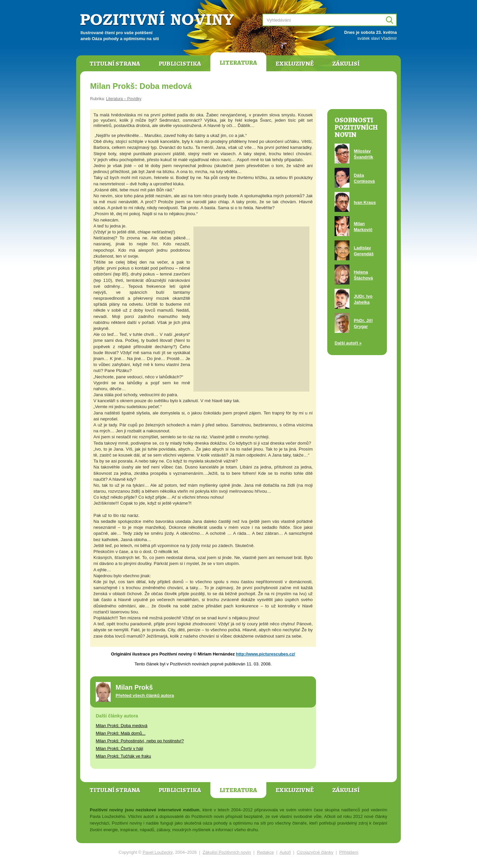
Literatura (238, 63)
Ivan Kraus (365, 202)
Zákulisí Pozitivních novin (227, 852)
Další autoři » (348, 343)
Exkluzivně (295, 64)
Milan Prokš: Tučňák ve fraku (123, 756)
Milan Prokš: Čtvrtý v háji (119, 748)
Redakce (265, 852)
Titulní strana (115, 64)
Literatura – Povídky (124, 99)
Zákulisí (346, 64)
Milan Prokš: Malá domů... (121, 733)
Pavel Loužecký (158, 852)
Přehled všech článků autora (145, 695)
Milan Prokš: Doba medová (122, 726)
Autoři (285, 852)
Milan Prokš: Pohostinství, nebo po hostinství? (140, 741)
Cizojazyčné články (315, 852)
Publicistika (180, 64)
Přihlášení (349, 852)
